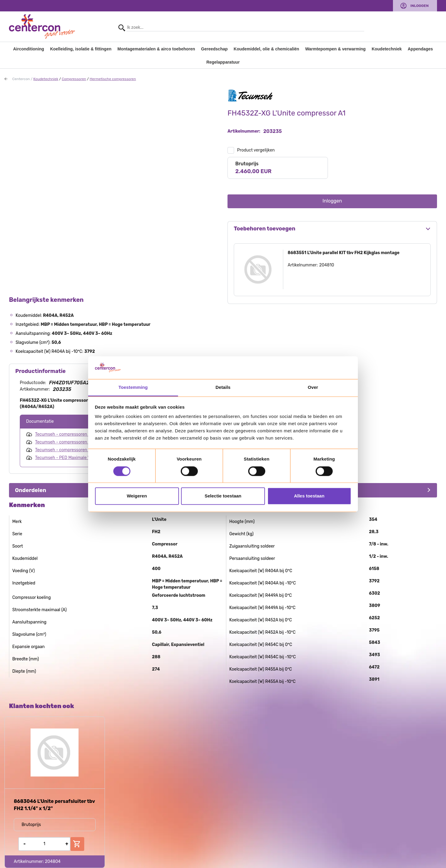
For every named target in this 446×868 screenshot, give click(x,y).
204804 (53, 862)
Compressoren (74, 79)
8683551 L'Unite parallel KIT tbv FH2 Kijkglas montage (344, 253)
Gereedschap (214, 49)
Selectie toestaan (223, 496)
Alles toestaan (309, 496)
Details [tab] (223, 387)
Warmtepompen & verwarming (335, 49)
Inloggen (419, 6)
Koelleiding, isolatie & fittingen (81, 49)
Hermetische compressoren (113, 79)
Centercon (21, 79)
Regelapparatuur (223, 62)
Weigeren (137, 496)
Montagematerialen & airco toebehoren (156, 49)
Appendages (420, 49)
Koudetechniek (387, 49)
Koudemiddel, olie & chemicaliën (267, 49)
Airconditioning (29, 49)
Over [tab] (313, 387)
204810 (327, 265)
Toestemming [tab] (133, 387)
